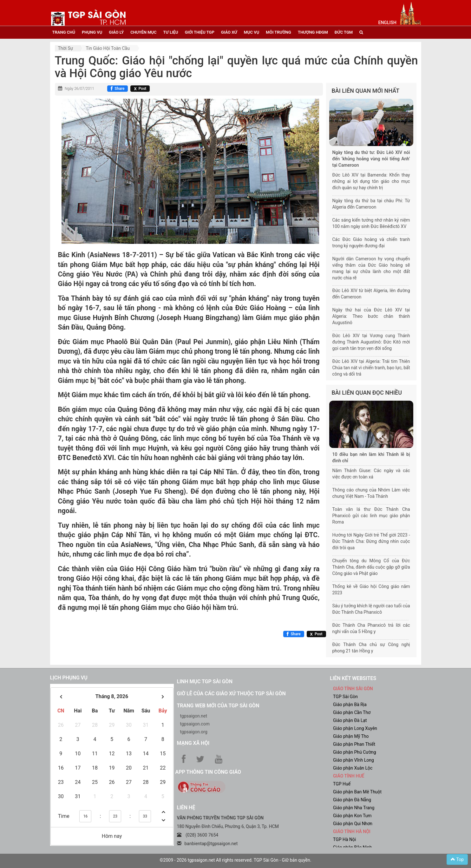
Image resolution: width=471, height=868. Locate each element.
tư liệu (171, 32)
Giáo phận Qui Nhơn (353, 824)
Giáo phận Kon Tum (352, 816)
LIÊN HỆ (186, 808)
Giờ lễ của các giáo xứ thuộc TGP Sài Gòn (231, 694)
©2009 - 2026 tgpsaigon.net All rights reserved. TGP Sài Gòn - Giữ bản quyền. (236, 860)
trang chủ (64, 32)
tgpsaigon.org (194, 732)
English (387, 23)
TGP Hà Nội (344, 839)
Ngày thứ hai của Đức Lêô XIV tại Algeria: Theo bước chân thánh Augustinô (371, 316)
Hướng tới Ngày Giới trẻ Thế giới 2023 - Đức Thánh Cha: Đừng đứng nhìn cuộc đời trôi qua (371, 541)
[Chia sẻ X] (140, 89)
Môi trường (278, 32)
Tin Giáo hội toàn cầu (108, 48)
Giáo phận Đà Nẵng (352, 800)
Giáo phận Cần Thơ (352, 712)
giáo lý (116, 32)
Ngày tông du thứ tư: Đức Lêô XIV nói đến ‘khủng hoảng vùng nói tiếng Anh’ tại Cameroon (371, 159)
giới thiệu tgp (200, 32)
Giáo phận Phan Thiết (354, 744)
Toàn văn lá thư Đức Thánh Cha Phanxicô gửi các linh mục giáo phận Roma (371, 516)
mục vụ (252, 32)
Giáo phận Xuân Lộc (353, 768)
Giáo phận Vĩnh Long (353, 760)
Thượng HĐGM (313, 32)
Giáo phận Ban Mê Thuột (357, 792)
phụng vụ (92, 32)
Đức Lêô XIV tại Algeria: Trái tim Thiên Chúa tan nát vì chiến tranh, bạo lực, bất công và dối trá (371, 368)
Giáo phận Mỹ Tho (351, 736)
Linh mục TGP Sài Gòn (205, 681)
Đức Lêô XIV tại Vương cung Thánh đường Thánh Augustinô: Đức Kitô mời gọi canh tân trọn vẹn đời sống (371, 342)
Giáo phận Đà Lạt (350, 720)
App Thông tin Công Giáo (208, 772)
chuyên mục (143, 32)
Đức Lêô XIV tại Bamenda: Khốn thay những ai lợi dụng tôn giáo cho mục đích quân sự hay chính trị (371, 181)
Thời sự (66, 48)
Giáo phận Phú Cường (355, 752)
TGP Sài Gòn (345, 697)
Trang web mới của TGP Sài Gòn (218, 706)
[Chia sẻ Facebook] (118, 89)
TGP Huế (342, 784)
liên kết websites (353, 678)
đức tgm (344, 32)
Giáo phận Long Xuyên (355, 728)
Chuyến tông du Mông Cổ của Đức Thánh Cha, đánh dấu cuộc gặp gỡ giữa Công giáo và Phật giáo (371, 567)
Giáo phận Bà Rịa (350, 704)
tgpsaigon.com (195, 724)
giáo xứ (229, 32)
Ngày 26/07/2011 (79, 89)
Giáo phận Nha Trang (354, 808)
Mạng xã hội (193, 743)
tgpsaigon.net (194, 716)
